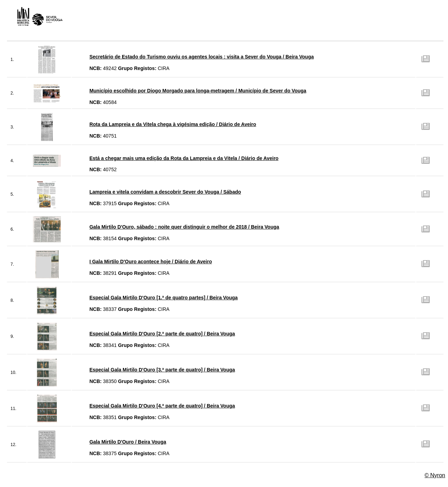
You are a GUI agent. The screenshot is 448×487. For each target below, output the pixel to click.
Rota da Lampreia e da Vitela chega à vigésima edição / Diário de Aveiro (173, 124)
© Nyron (435, 475)
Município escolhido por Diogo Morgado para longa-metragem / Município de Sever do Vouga (198, 91)
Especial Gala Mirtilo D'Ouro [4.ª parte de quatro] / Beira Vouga (162, 406)
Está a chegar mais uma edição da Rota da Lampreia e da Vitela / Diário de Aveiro (184, 158)
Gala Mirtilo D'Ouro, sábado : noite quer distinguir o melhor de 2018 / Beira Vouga (184, 227)
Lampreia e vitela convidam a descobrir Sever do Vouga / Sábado (165, 192)
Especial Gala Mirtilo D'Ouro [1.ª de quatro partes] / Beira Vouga (163, 298)
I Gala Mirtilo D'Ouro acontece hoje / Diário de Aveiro (150, 262)
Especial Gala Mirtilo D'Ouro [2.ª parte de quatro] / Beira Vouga (162, 334)
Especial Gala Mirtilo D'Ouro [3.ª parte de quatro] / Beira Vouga (162, 370)
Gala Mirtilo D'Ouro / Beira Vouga (128, 442)
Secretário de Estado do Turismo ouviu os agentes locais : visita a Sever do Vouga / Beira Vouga (201, 57)
